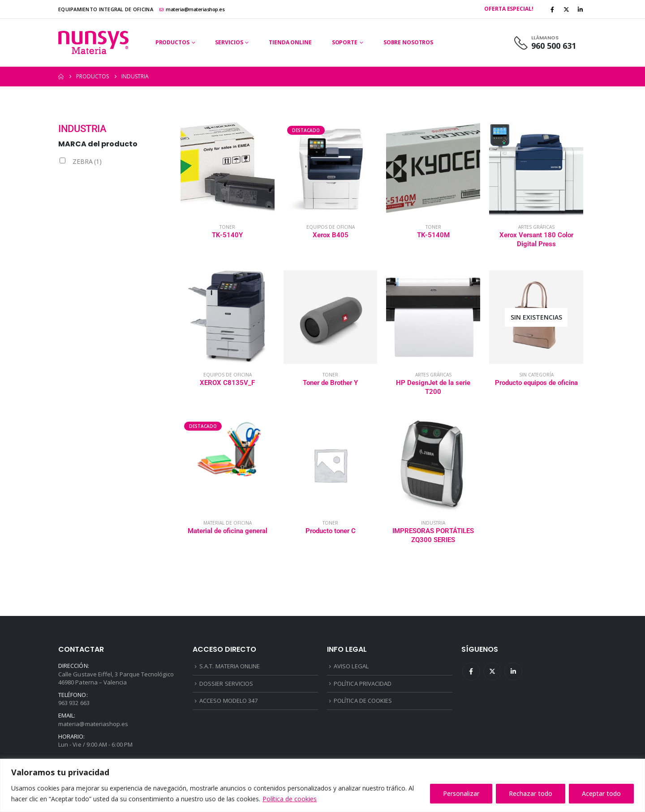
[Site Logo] (93, 43)
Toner (227, 227)
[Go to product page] (228, 169)
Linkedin (513, 671)
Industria (433, 523)
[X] (567, 9)
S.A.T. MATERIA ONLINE (230, 666)
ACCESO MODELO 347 (228, 701)
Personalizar (461, 793)
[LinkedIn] (580, 9)
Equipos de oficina (331, 227)
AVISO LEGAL (351, 666)
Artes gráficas (536, 227)
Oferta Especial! (509, 9)
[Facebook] (552, 9)
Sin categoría (536, 375)
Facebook (471, 671)
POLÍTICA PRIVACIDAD (363, 684)
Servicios (229, 42)
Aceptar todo (601, 793)
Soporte (345, 42)
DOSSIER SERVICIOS (226, 684)
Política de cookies (290, 799)
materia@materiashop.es (192, 9)
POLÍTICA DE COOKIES (363, 701)
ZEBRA (87, 161)
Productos (172, 42)
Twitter (492, 671)
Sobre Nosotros (408, 42)
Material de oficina (228, 523)
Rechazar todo (531, 793)
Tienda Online (290, 42)
